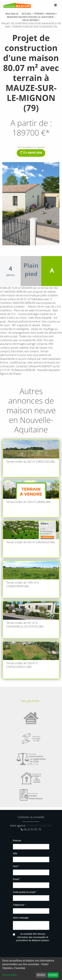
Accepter (53, 975)
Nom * (16, 866)
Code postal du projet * (25, 892)
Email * (17, 879)
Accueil (27, 14)
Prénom (17, 841)
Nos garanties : (31, 701)
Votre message (21, 918)
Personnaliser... (10, 975)
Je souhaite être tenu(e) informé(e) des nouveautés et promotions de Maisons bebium (33, 937)
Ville (15, 854)
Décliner (41, 975)
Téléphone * (19, 905)
